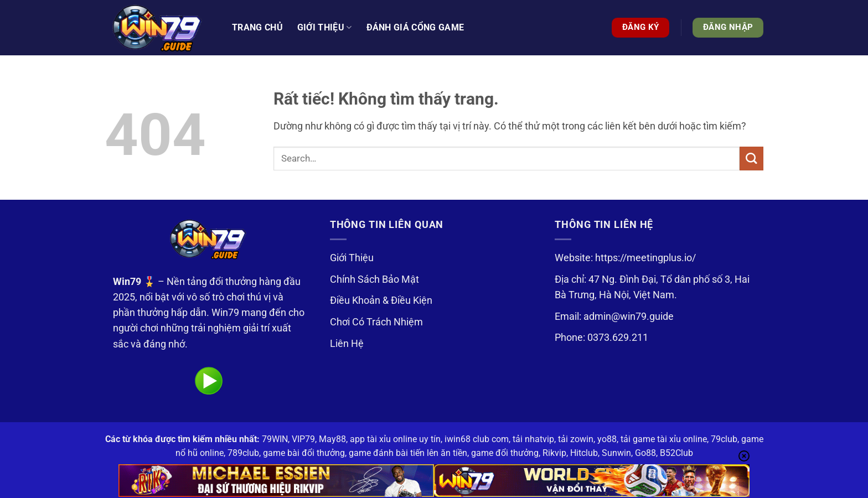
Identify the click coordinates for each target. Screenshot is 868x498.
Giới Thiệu (352, 258)
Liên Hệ (347, 344)
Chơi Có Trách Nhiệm (376, 322)
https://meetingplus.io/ (645, 258)
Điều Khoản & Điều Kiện (381, 300)
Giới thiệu (325, 28)
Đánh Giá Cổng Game (415, 27)
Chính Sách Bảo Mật (374, 279)
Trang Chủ (257, 27)
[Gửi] (751, 159)
